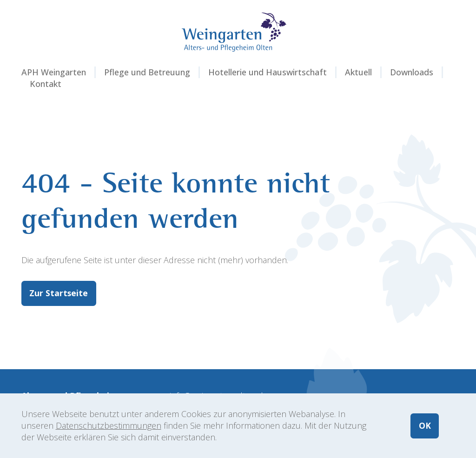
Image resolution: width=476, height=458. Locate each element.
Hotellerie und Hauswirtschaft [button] (268, 72)
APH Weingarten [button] (54, 72)
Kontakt (46, 84)
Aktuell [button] (358, 72)
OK (424, 425)
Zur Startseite (59, 293)
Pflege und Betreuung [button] (147, 72)
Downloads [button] (412, 72)
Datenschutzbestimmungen (109, 425)
